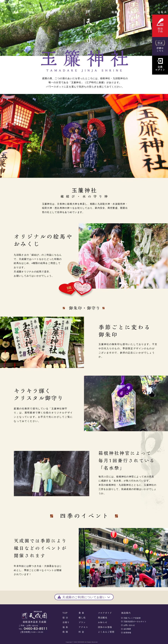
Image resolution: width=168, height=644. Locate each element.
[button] (84, 597)
